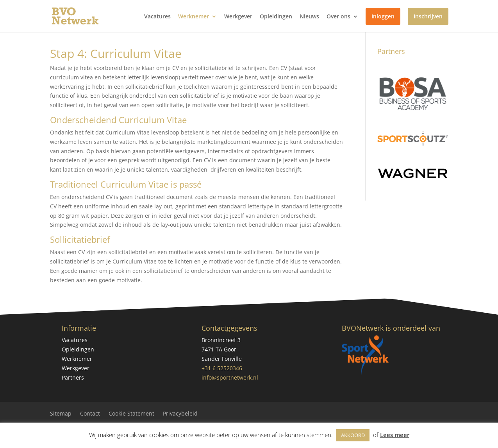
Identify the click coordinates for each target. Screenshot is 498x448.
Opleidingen (276, 17)
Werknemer (194, 17)
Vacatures (157, 17)
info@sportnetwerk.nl (230, 377)
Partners (73, 377)
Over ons (338, 17)
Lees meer (395, 435)
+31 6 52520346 (222, 368)
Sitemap (61, 414)
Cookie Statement (131, 414)
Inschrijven (428, 16)
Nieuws (309, 17)
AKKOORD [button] (353, 435)
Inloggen (383, 16)
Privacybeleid (180, 414)
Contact (90, 414)
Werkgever (238, 17)
